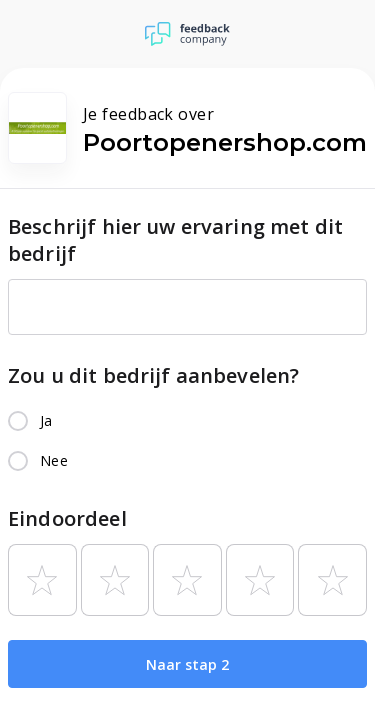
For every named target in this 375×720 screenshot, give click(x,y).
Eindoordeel (67, 518)
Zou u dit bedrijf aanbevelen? (153, 375)
